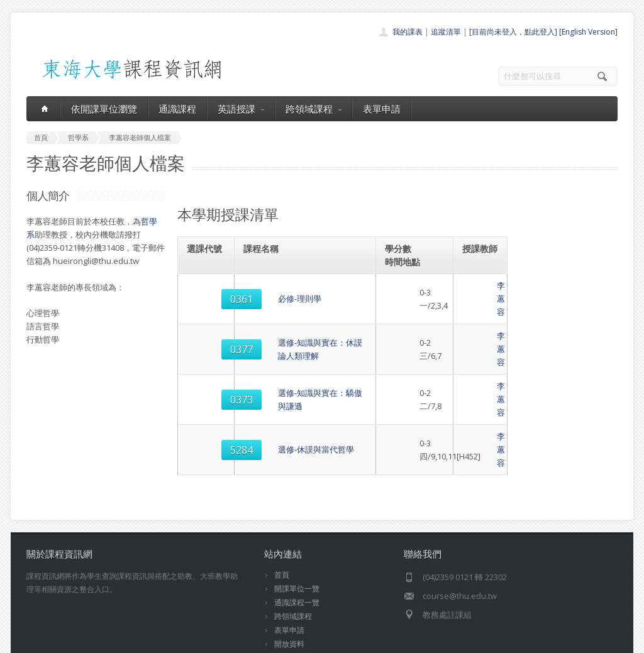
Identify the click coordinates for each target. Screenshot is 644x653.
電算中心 (197, 640)
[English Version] (588, 32)
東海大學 (37, 640)
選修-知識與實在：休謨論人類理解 (308, 329)
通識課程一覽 (297, 550)
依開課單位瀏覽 (104, 109)
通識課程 (177, 109)
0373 (207, 366)
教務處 (237, 640)
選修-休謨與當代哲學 (283, 403)
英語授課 (241, 109)
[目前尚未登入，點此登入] (513, 32)
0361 (207, 292)
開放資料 (289, 591)
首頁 (282, 522)
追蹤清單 (446, 32)
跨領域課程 (314, 109)
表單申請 (382, 109)
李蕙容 (480, 292)
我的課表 (408, 32)
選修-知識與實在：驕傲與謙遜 (300, 366)
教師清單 (289, 605)
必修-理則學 (267, 292)
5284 (207, 403)
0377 (207, 329)
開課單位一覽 (297, 536)
